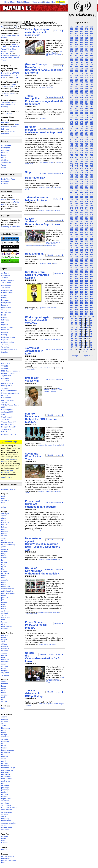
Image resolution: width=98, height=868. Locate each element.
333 (92, 212)
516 (77, 133)
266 (77, 243)
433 (92, 168)
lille (3, 569)
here (6, 95)
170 (82, 285)
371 (77, 197)
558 (92, 113)
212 (72, 268)
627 (72, 84)
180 (82, 281)
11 (75, 349)
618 (92, 86)
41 (76, 338)
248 (92, 250)
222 (72, 263)
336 (77, 212)
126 (77, 305)
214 (87, 265)
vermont (4, 825)
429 (87, 170)
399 (87, 184)
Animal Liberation (49, 162)
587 (72, 102)
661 (77, 69)
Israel (3, 841)
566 (77, 111)
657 (72, 71)
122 (72, 307)
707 (72, 49)
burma (4, 686)
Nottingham (6, 181)
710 (82, 47)
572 (72, 109)
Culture (4, 295)
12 (71, 349)
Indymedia (5, 320)
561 (77, 113)
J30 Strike (5, 381)
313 (92, 221)
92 (87, 318)
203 (92, 270)
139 (87, 299)
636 (77, 80)
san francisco (6, 805)
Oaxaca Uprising (8, 424)
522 (72, 131)
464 (87, 155)
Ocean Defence (7, 327)
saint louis (5, 801)
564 (87, 111)
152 (72, 294)
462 (72, 157)
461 (77, 157)
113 (92, 310)
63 (84, 329)
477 (72, 150)
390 (82, 188)
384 (87, 190)
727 (72, 40)
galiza (4, 547)
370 (82, 197)
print (3, 496)
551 (77, 117)
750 (82, 29)
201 (77, 272)
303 (92, 226)
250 (82, 250)
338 (92, 210)
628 (92, 82)
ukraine (4, 624)
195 (82, 274)
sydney (4, 701)
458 (92, 157)
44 (87, 336)
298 (92, 228)
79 (91, 323)
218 (92, 263)
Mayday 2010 (6, 386)
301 (77, 228)
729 (87, 38)
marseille (5, 580)
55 (91, 332)
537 (72, 124)
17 (76, 347)
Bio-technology (7, 290)
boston (4, 730)
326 (77, 217)
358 (92, 201)
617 (72, 89)
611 (77, 91)
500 (82, 139)
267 (72, 243)
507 (72, 137)
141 (77, 299)
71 (76, 327)
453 (92, 159)
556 (77, 115)
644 (87, 75)
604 (87, 93)
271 (77, 241)
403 (92, 181)
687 (72, 58)
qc (2, 699)
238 (92, 254)
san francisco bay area (10, 808)
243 (92, 252)
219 (87, 263)
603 (92, 93)
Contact (47, 2)
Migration (54, 53)
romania (4, 606)
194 (87, 274)
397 (72, 186)
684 (87, 58)
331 (77, 215)
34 (80, 341)
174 (87, 283)
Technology (29, 309)
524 (87, 128)
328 (92, 215)
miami (4, 761)
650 (82, 73)
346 (77, 208)
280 (82, 237)
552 (72, 117)
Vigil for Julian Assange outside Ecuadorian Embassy (10, 104)
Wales (4, 165)
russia (4, 609)
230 (82, 259)
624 (87, 84)
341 (77, 210)
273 (92, 239)
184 (87, 279)
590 (82, 100)
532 (72, 126)
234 (87, 257)
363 (92, 199)
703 (92, 49)
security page (6, 477)
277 (72, 239)
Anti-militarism (7, 285)
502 (72, 139)
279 (87, 237)
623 (92, 84)
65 (76, 329)
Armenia (4, 836)
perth (3, 697)
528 (92, 126)
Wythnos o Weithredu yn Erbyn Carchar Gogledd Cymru (11, 58)
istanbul (4, 558)
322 (72, 219)
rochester (5, 797)
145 (82, 296)
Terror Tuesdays (7, 93)
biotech (4, 849)
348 (92, 206)
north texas (6, 781)
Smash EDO (6, 429)
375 (82, 195)
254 (87, 248)
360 (82, 201)
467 (72, 155)
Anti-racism (42, 188)
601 (77, 95)
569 (87, 109)
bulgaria (4, 534)
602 (72, 95)
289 (87, 232)
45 (84, 336)
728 (92, 38)
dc (2, 743)
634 (87, 80)
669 (87, 64)
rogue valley (6, 799)
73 (91, 325)
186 (77, 279)
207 (72, 270)
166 (77, 287)
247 (72, 252)
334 (87, 212)
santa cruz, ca (7, 812)
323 (92, 217)
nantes (4, 582)
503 (92, 137)
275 (82, 239)
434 (87, 168)
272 (72, 241)
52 (80, 334)
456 (77, 159)
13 (91, 347)
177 (72, 283)
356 (77, 204)
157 (72, 292)
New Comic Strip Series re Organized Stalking (37, 275)
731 (77, 38)
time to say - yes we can (33, 379)
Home (7, 2)
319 (87, 219)
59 (76, 332)
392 (72, 188)
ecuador (4, 653)
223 (92, 261)
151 (77, 294)
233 (92, 257)
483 (92, 146)
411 (77, 179)
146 (77, 296)
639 (87, 78)
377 (72, 195)
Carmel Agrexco (7, 410)
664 (87, 67)
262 (72, 245)
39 (84, 338)
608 (92, 91)
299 (87, 228)
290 (82, 232)
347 (72, 208)
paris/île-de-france (8, 593)
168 (92, 285)
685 (82, 58)
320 (82, 219)
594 (87, 98)
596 (77, 98)
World (48, 56)
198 (92, 272)
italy (3, 560)
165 (82, 287)
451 (77, 162)
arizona (4, 717)
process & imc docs (9, 860)
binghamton (6, 728)
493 (92, 142)
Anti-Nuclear (6, 283)
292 (72, 232)
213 (92, 265)
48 (72, 336)
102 (71, 316)
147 (72, 296)
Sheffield (49, 263)
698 (92, 51)
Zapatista (5, 352)
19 (91, 345)
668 (92, 64)
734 (87, 36)
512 (72, 135)
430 (82, 170)
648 (92, 73)
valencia (4, 629)
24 (72, 345)
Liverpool (29, 705)
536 (77, 124)
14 (87, 347)
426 (77, 173)
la (2, 755)
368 (92, 197)
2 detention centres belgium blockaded (37, 199)
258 (92, 245)
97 (93, 316)
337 (72, 212)
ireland (4, 556)
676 (77, 62)
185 (82, 279)
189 (87, 276)
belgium (4, 527)
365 (82, 199)
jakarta (4, 690)
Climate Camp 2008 (9, 422)
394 (87, 186)
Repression (50, 54)
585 (82, 102)
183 (92, 279)
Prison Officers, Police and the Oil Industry (36, 625)
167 (72, 287)
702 (72, 51)
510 (82, 135)
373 (92, 195)
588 (92, 100)
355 (82, 204)
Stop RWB (5, 419)
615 (82, 89)
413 (92, 177)
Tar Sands (5, 388)
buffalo (4, 732)
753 (92, 27)
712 (72, 47)
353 (92, 204)
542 (72, 122)
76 (80, 325)
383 (92, 190)
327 (72, 217)
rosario (4, 664)
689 (87, 56)
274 (87, 239)
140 (82, 299)
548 (92, 117)
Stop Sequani (6, 417)
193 (92, 274)
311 (77, 223)
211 (77, 268)
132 (72, 303)
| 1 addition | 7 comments (50, 128)
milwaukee (5, 766)
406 (77, 181)
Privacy (34, 2)
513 (92, 133)
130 (82, 303)
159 (87, 290)
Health (62, 678)
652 (72, 73)
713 (92, 44)
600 (82, 95)
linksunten (5, 571)
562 (72, 113)
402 (72, 184)
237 (72, 257)
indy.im (4, 200)
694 (87, 53)
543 (92, 120)
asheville (5, 721)
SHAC (41, 162)
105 (82, 314)
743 (92, 31)
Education (5, 300)
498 (92, 139)
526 (77, 128)
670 (82, 64)
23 (76, 345)
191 (77, 276)
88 (80, 321)
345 (82, 208)
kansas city (6, 752)
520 (82, 131)
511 (77, 135)
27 (84, 343)
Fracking (5, 305)
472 (72, 153)
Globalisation (6, 312)
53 (76, 334)
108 (92, 312)
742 (72, 33)
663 (92, 67)
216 (77, 265)
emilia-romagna (7, 542)
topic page (9, 114)
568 (92, 109)
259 (87, 245)
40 (80, 338)
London (4, 155)
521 (77, 131)
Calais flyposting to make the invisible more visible (37, 32)
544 (87, 120)
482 (72, 148)
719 (87, 42)
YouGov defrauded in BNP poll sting (34, 693)
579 (87, 104)
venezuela (5, 675)
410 (82, 179)
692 (72, 56)
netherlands (6, 587)
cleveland (5, 737)
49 (91, 334)
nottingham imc (7, 591)
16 (80, 347)
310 (82, 223)
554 (87, 115)
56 (87, 332)
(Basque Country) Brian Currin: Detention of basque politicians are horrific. (44, 69)
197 (72, 274)
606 (77, 93)
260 (82, 245)
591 (77, 100)
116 (77, 310)
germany (5, 549)
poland (4, 600)
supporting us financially (10, 227)
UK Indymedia (25, 7)
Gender (4, 310)
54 (72, 334)
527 (72, 128)
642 (72, 78)
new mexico (6, 774)
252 (72, 250)
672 (72, 64)
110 (82, 312)
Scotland (5, 184)
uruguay (4, 671)
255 (82, 248)
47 (76, 336)
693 (92, 53)
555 (82, 115)
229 (87, 259)
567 (72, 111)
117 (72, 310)
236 (77, 257)
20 (87, 345)
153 (92, 292)
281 (77, 237)
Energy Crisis (6, 302)
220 (82, 263)
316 (77, 221)
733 (92, 36)
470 (82, 153)
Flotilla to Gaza (7, 383)
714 (87, 44)
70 (80, 327)
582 (72, 104)
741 (77, 33)
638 (92, 78)
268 (92, 241)
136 (77, 301)
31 (91, 341)
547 (72, 120)
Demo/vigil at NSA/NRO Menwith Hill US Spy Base (10, 75)
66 (72, 329)
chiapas (4, 640)
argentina (5, 635)
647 (72, 75)
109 (87, 312)
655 (82, 71)
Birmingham (6, 148)
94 (80, 318)
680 (82, 60)
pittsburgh (5, 790)
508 (92, 135)
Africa (3, 507)
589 (87, 100)
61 (91, 329)
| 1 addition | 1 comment (51, 654)
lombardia (5, 573)
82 (80, 323)
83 (76, 323)
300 (82, 228)
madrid (4, 575)
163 (92, 287)
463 (92, 155)
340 (82, 210)
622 (72, 86)
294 (87, 230)
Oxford (4, 158)
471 (77, 153)
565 (82, 111)
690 (82, 56)
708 (92, 47)
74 (87, 325)
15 (84, 347)
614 (87, 89)
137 (72, 301)
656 (77, 71)
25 (91, 343)
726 (77, 40)
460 (82, 157)
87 (84, 321)
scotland (4, 613)
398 (92, 184)
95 (76, 318)
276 (77, 239)
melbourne (5, 695)
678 (92, 60)
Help (53, 2)
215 (82, 265)
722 (72, 42)
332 (72, 215)
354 (87, 204)
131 (77, 303)
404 (87, 181)
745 (82, 31)
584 (87, 102)
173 (92, 283)
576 (77, 106)
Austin (4, 726)
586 (77, 102)
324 (87, 217)
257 (72, 248)
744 (87, 31)
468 (92, 153)
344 (87, 208)
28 (80, 343)
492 (72, 144)
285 (82, 234)
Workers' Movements (9, 349)
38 (87, 338)
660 (82, 69)
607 (72, 93)
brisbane (5, 684)
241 (77, 254)
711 (77, 47)
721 (77, 42)
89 (76, 321)
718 (92, 42)
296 (77, 230)
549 (87, 117)
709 (87, 47)
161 (77, 290)
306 (77, 226)
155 (82, 292)
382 (72, 192)
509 (87, 135)
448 (92, 162)
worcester (5, 830)
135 (82, 301)
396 (77, 186)
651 (77, 73)
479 (87, 148)
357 (72, 204)
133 (92, 301)
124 (87, 305)
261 (77, 245)
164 (87, 287)
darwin (4, 688)
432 (72, 170)
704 (87, 49)
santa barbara (7, 810)
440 (82, 166)
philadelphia (6, 788)
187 (72, 279)
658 (92, 69)
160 (82, 290)
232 (72, 259)
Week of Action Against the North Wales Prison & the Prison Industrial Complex (10, 49)
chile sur (4, 644)
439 (87, 166)
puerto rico (5, 659)
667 (72, 67)
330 (82, 215)
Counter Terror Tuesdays (9, 85)
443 (92, 164)
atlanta (4, 724)
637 (72, 80)
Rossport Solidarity (8, 427)
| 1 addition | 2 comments (50, 174)
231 (77, 259)
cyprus (4, 540)
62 (87, 329)
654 (87, 71)
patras (4, 595)
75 (84, 325)
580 (82, 104)
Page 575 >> (88, 356)
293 (92, 230)
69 (84, 327)
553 (92, 115)
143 (92, 296)
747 (72, 31)
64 (80, 329)
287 (72, 234)
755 (82, 27)
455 (82, 159)
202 (72, 272)
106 (77, 314)
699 (87, 51)
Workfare (5, 368)
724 (87, 40)
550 (82, 117)
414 (87, 177)
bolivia (4, 637)
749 (87, 29)
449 (87, 162)
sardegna (5, 611)
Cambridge (57, 681)
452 (72, 162)
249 (87, 250)
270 (82, 241)
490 (82, 144)
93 (84, 318)
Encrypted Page (10, 442)
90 (72, 321)
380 (82, 192)
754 (87, 27)
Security (62, 2)
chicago (4, 735)
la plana (4, 562)
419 (87, 175)
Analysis (41, 445)
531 (77, 126)
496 (77, 142)
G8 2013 (5, 366)
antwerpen (5, 514)
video (3, 503)
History (4, 317)
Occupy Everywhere (9, 373)
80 (87, 323)
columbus (5, 741)
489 (87, 144)
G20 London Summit (9, 391)
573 (92, 106)
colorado (5, 739)
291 (77, 232)
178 (92, 281)
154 (87, 292)
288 (92, 232)
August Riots (6, 376)
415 (82, 177)
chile (3, 642)
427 (72, 173)
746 (77, 31)
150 (82, 294)
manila (4, 693)
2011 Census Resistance (11, 371)
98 (89, 316)
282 (72, 237)
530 (82, 126)
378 (92, 192)
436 (77, 168)
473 (92, 150)
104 (87, 314)
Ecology (41, 339)
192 (72, 276)
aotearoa (5, 682)
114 (87, 310)
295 (82, 230)
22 (80, 345)
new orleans (6, 777)
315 (82, 221)
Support (63, 4)
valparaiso (5, 673)
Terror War (50, 87)
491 (77, 144)
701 (77, 51)
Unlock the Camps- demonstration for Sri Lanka (43, 657)
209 (87, 268)
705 (82, 49)
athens (4, 518)
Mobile (13, 2)
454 (87, 159)
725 (82, 40)
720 (82, 42)
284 (87, 234)
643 (92, 75)
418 (92, 175)
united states (6, 821)
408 (92, 179)
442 (72, 166)
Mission (27, 2)
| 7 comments (54, 220)
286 (77, 234)
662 (72, 69)
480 (82, 148)
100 (81, 316)
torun (3, 620)
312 (72, 223)
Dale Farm (5, 378)
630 (82, 82)
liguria (4, 567)
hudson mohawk (8, 750)
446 (77, 164)
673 (92, 62)
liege (3, 564)
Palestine (54, 244)
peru (3, 657)
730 (82, 38)
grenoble (5, 551)
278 (92, 237)
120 (82, 307)
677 (72, 62)
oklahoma (5, 785)
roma (3, 604)
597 (72, 98)
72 (72, 327)
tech (3, 863)
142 (72, 299)
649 (87, 73)
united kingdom (7, 626)
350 (82, 206)
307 (72, 226)
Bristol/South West (8, 179)
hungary (4, 553)
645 (82, 75)
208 (92, 268)
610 (82, 91)
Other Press (6, 330)
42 (72, 338)
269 (87, 241)
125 (82, 305)
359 (87, 201)
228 (92, 259)
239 (87, 254)
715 (82, 44)
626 (77, 84)
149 (87, 294)
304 (87, 226)
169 (87, 285)
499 (87, 139)
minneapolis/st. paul (9, 768)
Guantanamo (6, 398)
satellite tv (5, 500)
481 (77, 148)
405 (82, 181)
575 (82, 106)
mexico (4, 655)
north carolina (6, 779)
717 (72, 44)
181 (77, 281)
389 (87, 188)
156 (77, 292)
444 (87, 164)
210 (82, 268)
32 (87, 341)
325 (82, 217)
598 (92, 95)
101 (76, 316)
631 (77, 82)
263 (92, 243)
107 (72, 314)
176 (77, 283)
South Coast (58, 54)
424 (87, 173)
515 (82, 133)
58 (80, 332)
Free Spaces (48, 339)
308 (92, 223)
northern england (8, 589)
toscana (4, 622)
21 (84, 345)
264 (87, 243)
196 (77, 274)
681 (77, 60)
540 (82, 122)
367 (72, 199)
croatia (4, 538)
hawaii (4, 746)
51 (84, 334)
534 (87, 124)
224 (87, 261)
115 (82, 310)
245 (82, 252)
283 (92, 234)
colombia (5, 651)
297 (72, 230)
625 (82, 84)
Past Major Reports (9, 434)
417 (72, 177)
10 (79, 349)
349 (87, 206)
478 (92, 148)
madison (5, 757)
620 (82, 86)
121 (77, 307)
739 (87, 33)
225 (82, 261)
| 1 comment (54, 255)
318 (92, 219)
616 (77, 89)
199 (87, 272)
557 (72, 115)
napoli (4, 584)
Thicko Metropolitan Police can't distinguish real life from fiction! (44, 100)
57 (84, 332)
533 (92, 124)
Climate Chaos (55, 612)
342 (72, 210)
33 (84, 341)
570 (82, 109)
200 (82, 272)
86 (87, 321)
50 (87, 334)
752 (72, 29)
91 (91, 318)
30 (72, 343)
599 (87, 95)
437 (72, 168)
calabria (4, 536)
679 (87, 60)
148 (92, 294)
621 (77, 86)
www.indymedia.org (9, 489)
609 (87, 91)
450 (82, 162)
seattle (4, 816)
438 (92, 166)
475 (82, 150)
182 (72, 281)
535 (82, 124)
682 (72, 60)
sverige (4, 615)
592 (72, 100)
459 (87, 157)
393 (92, 186)
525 (82, 128)
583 (92, 102)
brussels (4, 531)
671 (77, 64)
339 (87, 210)
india (3, 708)
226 (77, 261)
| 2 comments (54, 97)
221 (77, 263)
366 (77, 199)
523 (92, 128)
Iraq (3, 322)
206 (77, 270)
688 (92, 56)
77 (76, 325)
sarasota (5, 814)
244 (87, 252)
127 (72, 305)
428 (92, 170)
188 (92, 276)
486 (77, 146)
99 (85, 316)
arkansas (5, 719)
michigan (5, 763)
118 (92, 307)
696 (77, 53)
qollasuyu (5, 662)
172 (72, 285)
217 (72, 265)
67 (91, 327)
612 (72, 91)
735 (82, 36)
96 (72, 318)
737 (72, 36)
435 (82, 168)
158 (92, 290)
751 (77, 29)
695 (82, 53)
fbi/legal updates (8, 856)
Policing (4, 335)
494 (87, 142)
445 (82, 164)
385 (82, 190)
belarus (4, 525)
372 (72, 197)
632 (72, 82)
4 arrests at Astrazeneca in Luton (34, 351)
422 (72, 175)
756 (77, 27)
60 (72, 332)
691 (77, 56)
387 (72, 190)
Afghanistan (6, 275)
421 (77, 175)
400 (82, 184)
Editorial (20, 2)
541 (77, 122)
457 (72, 159)
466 (77, 155)
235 (82, 257)
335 (82, 212)
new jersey (5, 772)
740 (82, 33)
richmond (5, 794)
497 (72, 142)
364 (87, 199)
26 (87, 343)
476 (77, 150)
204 (87, 270)
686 (77, 58)
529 (87, 126)
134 (87, 301)
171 (77, 285)
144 (87, 296)
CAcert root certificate (7, 471)
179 (87, 281)
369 (87, 197)
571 (77, 109)
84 (72, 323)
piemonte (5, 598)
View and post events (9, 27)
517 (72, 133)
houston (4, 748)
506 (77, 137)
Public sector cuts (8, 337)
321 (77, 219)
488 (92, 144)
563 (92, 111)
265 (82, 243)
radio (3, 498)
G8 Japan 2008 (7, 412)
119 (87, 307)
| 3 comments (54, 349)
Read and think (34, 254)
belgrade (5, 529)
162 (72, 290)
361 (77, 201)
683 (92, 58)
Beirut (4, 838)
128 (92, 303)
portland (4, 792)
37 (91, 338)
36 (72, 341)
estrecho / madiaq (8, 545)
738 (92, 33)
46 (80, 336)
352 (72, 206)
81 (84, 323)
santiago (5, 666)
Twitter (13, 200)
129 (87, 303)
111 (77, 312)
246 (77, 252)
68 (87, 327)
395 (82, 186)
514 (87, 133)
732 (72, 38)
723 (92, 40)
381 (77, 192)
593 (92, 98)
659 (87, 69)
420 (82, 175)
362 (72, 201)
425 (82, 173)
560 (82, 113)
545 (82, 120)
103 (92, 314)
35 (76, 341)
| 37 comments (53, 569)
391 (77, 188)
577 (72, 106)
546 (77, 120)
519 (87, 131)
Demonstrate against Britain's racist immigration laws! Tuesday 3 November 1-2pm (43, 544)
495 (82, 142)
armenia (4, 516)
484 (87, 146)
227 (72, 261)
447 (72, 164)
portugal (4, 602)
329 (87, 215)
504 (87, 137)
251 (77, 250)
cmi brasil (5, 646)
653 (92, 71)
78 (72, 325)
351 (77, 206)
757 (72, 27)
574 (87, 106)
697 (72, 53)
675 (82, 62)
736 (77, 36)
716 (77, 44)
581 (77, 104)
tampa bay (5, 818)
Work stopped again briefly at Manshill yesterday (37, 320)
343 (92, 208)
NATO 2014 (6, 363)
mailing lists (6, 858)
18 (72, 347)
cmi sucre (5, 648)
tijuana (4, 668)
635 (82, 80)
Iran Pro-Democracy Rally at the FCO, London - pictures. (41, 418)
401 (77, 184)
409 (87, 179)
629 (87, 82)
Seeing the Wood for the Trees (33, 456)
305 (82, 226)
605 (82, 93)
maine (4, 759)
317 (72, 221)
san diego (5, 803)
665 (82, 67)
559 (87, 113)
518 (92, 131)
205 (82, 270)
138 (92, 299)
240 (82, 254)
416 (77, 177)
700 (82, 51)
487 (72, 146)
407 (72, 181)
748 (92, 29)
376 (77, 195)
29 (76, 343)
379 (87, 192)
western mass (7, 827)
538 (92, 122)
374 (87, 195)
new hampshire (7, 770)
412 (72, 179)
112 (72, 312)
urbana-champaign (8, 823)
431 (77, 170)
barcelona (5, 522)
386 (77, 190)
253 (92, 248)
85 (91, 321)
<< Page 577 (77, 356)
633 (92, 80)
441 (77, 166)
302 (72, 228)
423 (92, 173)
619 (87, 86)
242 (72, 254)
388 (92, 188)
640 (82, 78)
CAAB (16, 78)
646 (77, 75)
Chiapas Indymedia (8, 133)
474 (87, 150)
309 (87, 223)
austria (4, 520)
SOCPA (4, 432)
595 (82, 98)
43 (91, 336)
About (41, 2)
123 (92, 305)
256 (77, 248)
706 (77, 49)
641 (77, 78)
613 (92, 89)
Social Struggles (38, 245)
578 (92, 104)
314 (87, 221)
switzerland (6, 617)
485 (82, 146)
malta (3, 578)
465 (82, 155)
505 (82, 137)
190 (82, 276)
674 (87, 62)
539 (87, 122)
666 (77, 67)
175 (82, 283)
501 (77, 139)
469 (87, 153)
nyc (3, 783)
